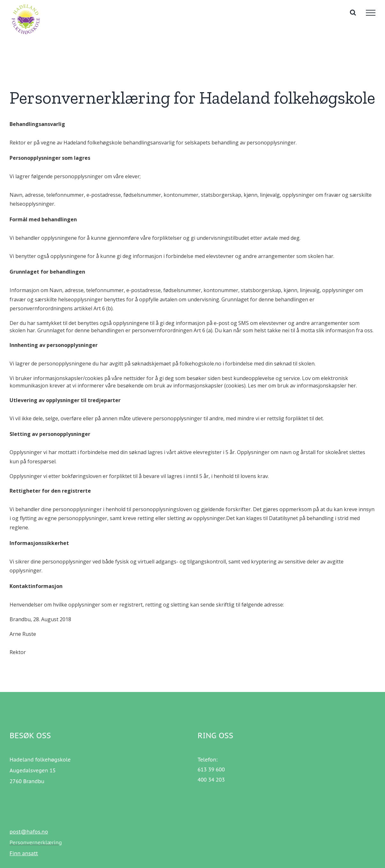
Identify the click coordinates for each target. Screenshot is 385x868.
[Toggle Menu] (371, 13)
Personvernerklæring (36, 842)
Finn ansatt (24, 853)
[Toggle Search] (353, 12)
